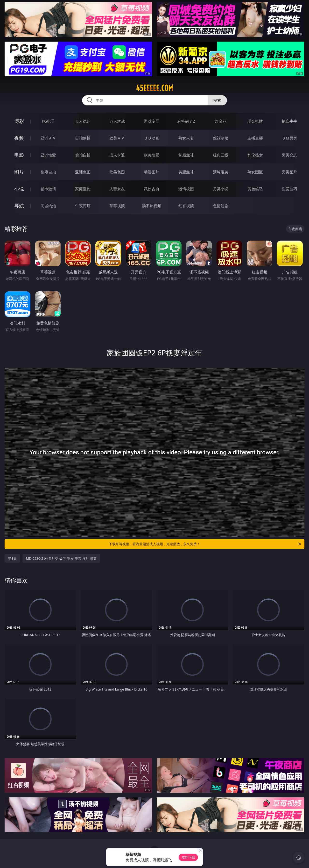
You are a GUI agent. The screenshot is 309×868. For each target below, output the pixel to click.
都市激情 (48, 189)
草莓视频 (117, 206)
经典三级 (221, 155)
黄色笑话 (255, 189)
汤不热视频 (152, 206)
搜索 (217, 100)
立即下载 (188, 857)
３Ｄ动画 (152, 138)
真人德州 (83, 121)
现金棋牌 (255, 121)
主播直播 (255, 138)
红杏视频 (186, 206)
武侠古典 (152, 189)
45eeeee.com (154, 88)
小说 (19, 189)
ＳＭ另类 (289, 138)
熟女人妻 (186, 138)
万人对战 (117, 121)
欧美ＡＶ (117, 138)
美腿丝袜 (186, 172)
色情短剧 (221, 206)
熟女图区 (255, 172)
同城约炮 (48, 206)
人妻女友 (117, 189)
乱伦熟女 (255, 155)
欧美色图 (117, 172)
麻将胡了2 (186, 121)
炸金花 (221, 121)
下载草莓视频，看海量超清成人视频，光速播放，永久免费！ (205, 544)
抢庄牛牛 (289, 121)
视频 (19, 138)
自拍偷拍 (83, 138)
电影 (19, 155)
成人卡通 (117, 155)
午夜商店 (83, 206)
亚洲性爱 (48, 155)
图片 (19, 172)
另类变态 (289, 155)
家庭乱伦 (83, 189)
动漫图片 (152, 172)
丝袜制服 (221, 138)
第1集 (12, 558)
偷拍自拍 (83, 155)
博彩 (19, 121)
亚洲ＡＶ (48, 138)
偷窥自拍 (48, 172)
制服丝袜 (186, 155)
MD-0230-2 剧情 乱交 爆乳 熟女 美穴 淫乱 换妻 (61, 558)
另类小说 (221, 189)
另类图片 (289, 172)
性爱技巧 (289, 189)
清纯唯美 (221, 172)
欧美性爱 (152, 155)
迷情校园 (186, 189)
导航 (19, 206)
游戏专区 (152, 121)
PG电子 (48, 121)
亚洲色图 (83, 172)
